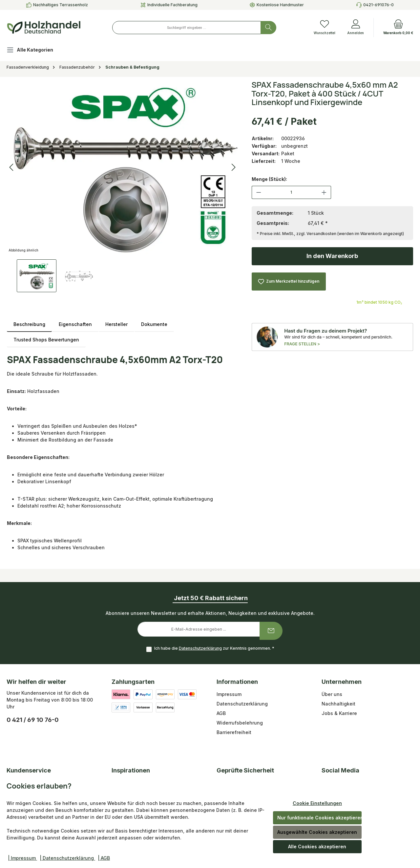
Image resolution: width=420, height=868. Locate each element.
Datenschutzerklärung (200, 648)
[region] (123, 186)
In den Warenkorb (332, 256)
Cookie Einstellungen (317, 803)
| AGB (104, 858)
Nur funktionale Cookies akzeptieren (319, 818)
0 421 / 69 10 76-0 (33, 720)
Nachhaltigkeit (338, 704)
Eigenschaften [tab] (75, 324)
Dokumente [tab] (154, 324)
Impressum (229, 694)
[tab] (29, 324)
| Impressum (22, 858)
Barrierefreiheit (234, 732)
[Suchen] (268, 28)
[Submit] (271, 631)
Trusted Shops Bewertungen (46, 340)
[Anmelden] (356, 28)
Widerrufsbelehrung (240, 723)
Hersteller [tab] (116, 324)
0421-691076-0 (378, 5)
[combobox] (187, 28)
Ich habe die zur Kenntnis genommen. (214, 648)
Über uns (332, 694)
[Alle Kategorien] (35, 51)
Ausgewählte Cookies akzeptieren (317, 832)
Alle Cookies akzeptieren (317, 846)
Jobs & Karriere (339, 713)
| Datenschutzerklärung (67, 858)
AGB (221, 713)
